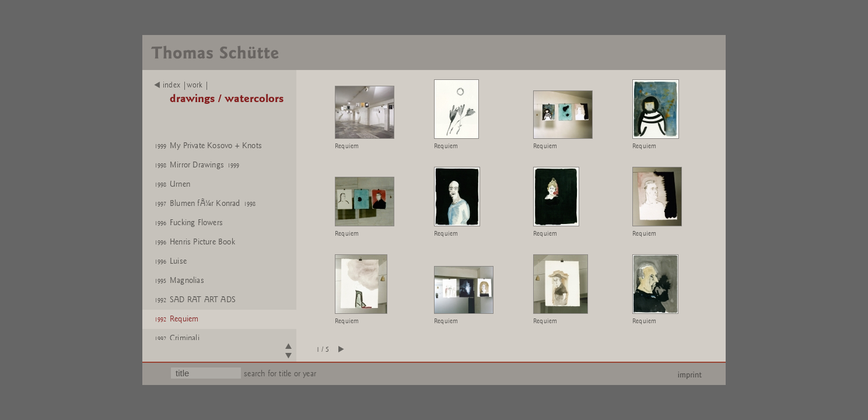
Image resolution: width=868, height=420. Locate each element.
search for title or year (280, 374)
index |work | (182, 85)
